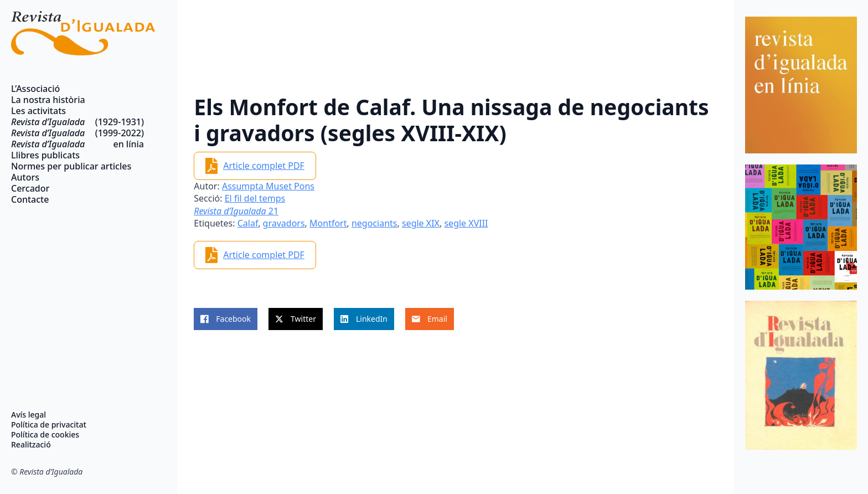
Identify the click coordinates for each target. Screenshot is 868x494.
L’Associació (35, 89)
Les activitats (38, 111)
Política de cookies (45, 435)
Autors (25, 177)
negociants (374, 223)
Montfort (328, 223)
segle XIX (421, 223)
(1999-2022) (77, 133)
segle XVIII (466, 223)
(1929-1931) (77, 122)
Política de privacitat (49, 425)
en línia (77, 144)
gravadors (284, 223)
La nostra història (48, 100)
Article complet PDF (264, 166)
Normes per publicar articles (71, 166)
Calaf (248, 223)
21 (236, 211)
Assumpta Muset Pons (268, 186)
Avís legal (29, 415)
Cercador (30, 188)
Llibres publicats (45, 155)
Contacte (30, 199)
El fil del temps (255, 198)
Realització (31, 445)
